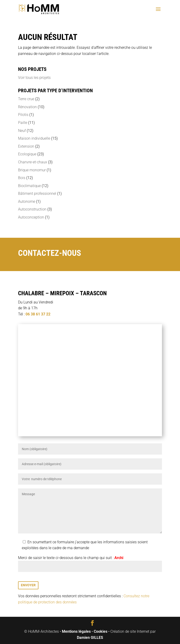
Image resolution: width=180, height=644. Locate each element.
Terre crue (26, 99)
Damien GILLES (90, 638)
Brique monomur (32, 170)
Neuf (22, 131)
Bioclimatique (29, 186)
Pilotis (23, 115)
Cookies (101, 631)
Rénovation (27, 107)
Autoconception (31, 217)
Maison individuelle (34, 138)
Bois (22, 178)
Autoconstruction (32, 209)
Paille (23, 123)
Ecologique (27, 154)
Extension (26, 146)
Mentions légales (76, 631)
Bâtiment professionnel (37, 194)
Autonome (27, 201)
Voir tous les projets (34, 78)
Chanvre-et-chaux (33, 162)
